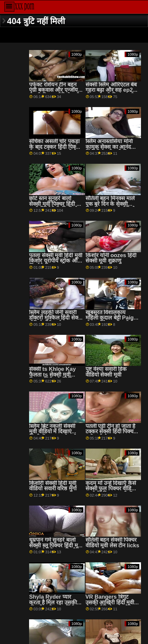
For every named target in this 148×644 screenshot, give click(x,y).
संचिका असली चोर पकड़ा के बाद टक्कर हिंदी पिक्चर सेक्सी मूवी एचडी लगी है (55, 147)
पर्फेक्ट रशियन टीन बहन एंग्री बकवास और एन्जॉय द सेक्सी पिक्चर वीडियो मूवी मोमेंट (56, 93)
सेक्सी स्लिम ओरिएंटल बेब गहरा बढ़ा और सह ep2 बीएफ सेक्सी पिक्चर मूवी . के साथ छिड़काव (111, 93)
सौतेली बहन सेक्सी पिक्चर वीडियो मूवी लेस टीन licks (112, 543)
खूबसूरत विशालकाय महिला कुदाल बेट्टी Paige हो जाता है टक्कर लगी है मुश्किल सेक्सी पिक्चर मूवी (112, 321)
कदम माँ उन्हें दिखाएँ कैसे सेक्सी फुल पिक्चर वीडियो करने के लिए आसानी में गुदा (111, 491)
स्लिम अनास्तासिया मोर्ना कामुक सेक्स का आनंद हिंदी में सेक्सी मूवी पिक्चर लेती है (111, 150)
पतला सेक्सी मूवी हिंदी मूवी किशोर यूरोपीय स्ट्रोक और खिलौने (55, 261)
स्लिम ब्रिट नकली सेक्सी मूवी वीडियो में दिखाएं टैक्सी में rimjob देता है (53, 432)
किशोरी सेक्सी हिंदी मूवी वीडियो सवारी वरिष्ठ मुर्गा (53, 486)
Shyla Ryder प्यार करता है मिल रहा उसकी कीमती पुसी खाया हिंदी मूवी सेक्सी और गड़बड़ (53, 605)
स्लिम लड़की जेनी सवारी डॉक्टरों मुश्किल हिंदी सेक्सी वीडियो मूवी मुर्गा (56, 318)
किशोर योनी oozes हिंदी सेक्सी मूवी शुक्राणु (111, 258)
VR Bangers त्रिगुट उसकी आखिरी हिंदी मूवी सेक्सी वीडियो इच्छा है (110, 602)
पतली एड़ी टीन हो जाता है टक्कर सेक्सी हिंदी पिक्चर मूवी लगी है (111, 432)
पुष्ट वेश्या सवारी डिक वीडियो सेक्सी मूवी (106, 372)
